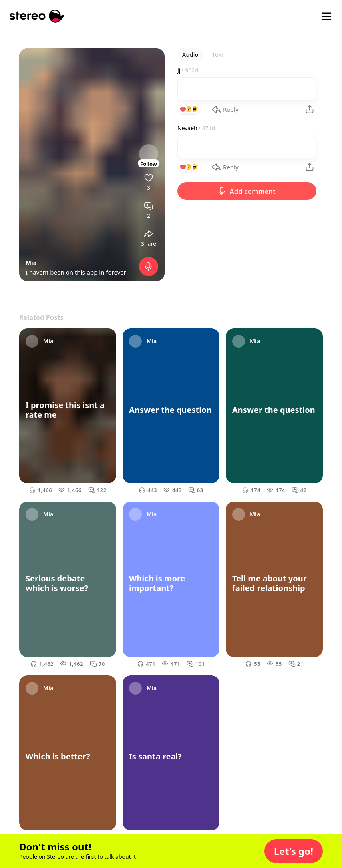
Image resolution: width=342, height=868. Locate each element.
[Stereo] (37, 16)
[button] (294, 851)
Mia (31, 263)
